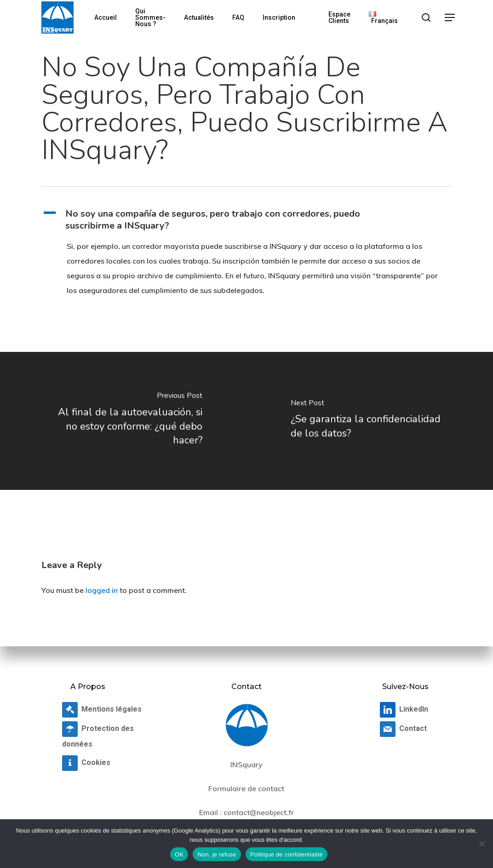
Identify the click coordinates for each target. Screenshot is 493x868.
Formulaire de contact (246, 788)
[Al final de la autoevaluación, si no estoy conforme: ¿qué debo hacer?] (123, 421)
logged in (102, 590)
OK (179, 854)
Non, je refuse (217, 854)
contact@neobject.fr (259, 812)
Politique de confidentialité (287, 854)
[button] (450, 18)
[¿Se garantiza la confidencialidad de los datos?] (370, 421)
